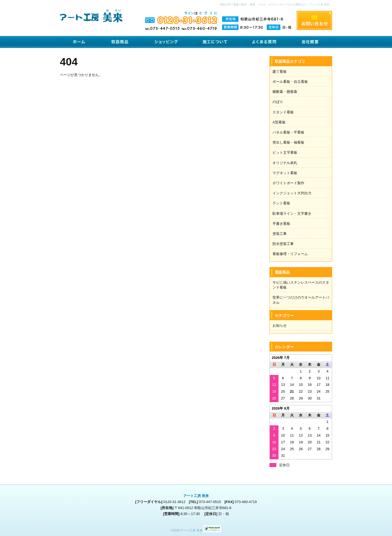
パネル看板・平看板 (288, 132)
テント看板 (281, 203)
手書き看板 (281, 224)
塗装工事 (280, 234)
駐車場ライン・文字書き (292, 214)
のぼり (278, 102)
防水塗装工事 (283, 244)
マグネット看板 (285, 173)
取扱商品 (120, 42)
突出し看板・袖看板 (288, 142)
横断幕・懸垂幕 (285, 92)
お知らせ (280, 325)
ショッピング (166, 42)
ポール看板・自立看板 (290, 82)
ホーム (79, 42)
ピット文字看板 (285, 152)
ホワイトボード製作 (288, 183)
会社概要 (310, 42)
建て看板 (280, 72)
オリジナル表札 (285, 163)
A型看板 (279, 122)
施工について (215, 42)
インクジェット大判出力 (292, 193)
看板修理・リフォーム (290, 254)
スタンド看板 (283, 112)
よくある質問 (264, 42)
